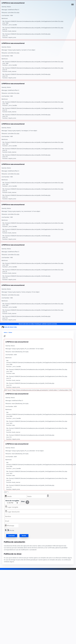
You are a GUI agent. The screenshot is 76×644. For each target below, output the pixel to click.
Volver (10, 332)
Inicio (5, 332)
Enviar (24, 536)
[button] (73, 4)
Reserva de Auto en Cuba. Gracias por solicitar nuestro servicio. (38, 324)
